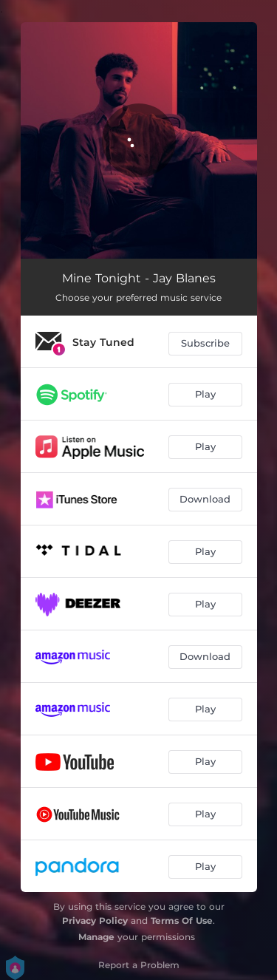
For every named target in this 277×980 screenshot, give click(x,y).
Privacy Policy (95, 921)
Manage (96, 937)
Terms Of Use (182, 921)
